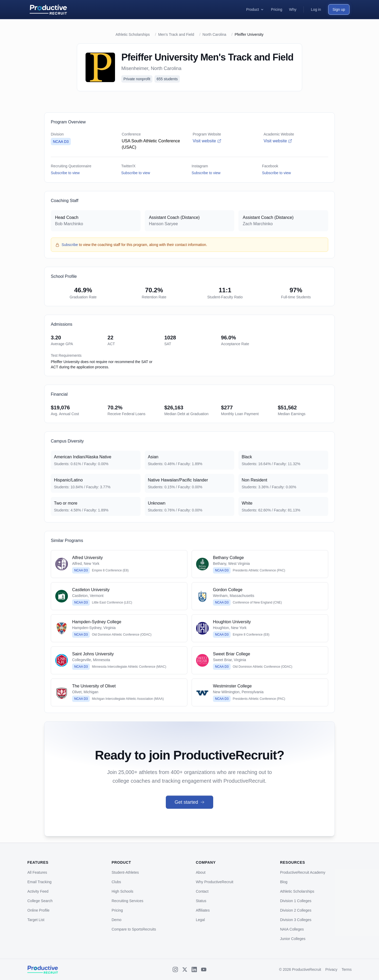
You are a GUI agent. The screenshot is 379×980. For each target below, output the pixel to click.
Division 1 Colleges (296, 901)
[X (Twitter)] (185, 969)
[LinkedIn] (194, 969)
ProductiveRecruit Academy (303, 872)
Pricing (117, 910)
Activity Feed (38, 891)
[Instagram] (175, 969)
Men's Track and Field (176, 34)
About (201, 872)
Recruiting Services (128, 901)
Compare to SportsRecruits (134, 929)
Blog (284, 882)
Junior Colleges (293, 939)
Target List (36, 920)
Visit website (207, 141)
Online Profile (38, 910)
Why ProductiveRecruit (215, 882)
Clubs (116, 882)
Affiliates (203, 910)
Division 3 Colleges (296, 920)
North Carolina (214, 34)
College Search (40, 901)
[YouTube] (204, 969)
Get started (189, 802)
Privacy (331, 969)
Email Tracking (39, 882)
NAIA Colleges (292, 929)
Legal (200, 920)
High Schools (123, 891)
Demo (116, 920)
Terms (347, 969)
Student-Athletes (125, 872)
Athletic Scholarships (133, 34)
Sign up (339, 9)
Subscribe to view (65, 173)
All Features (37, 872)
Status (201, 901)
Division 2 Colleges (296, 910)
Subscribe (70, 245)
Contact (202, 891)
